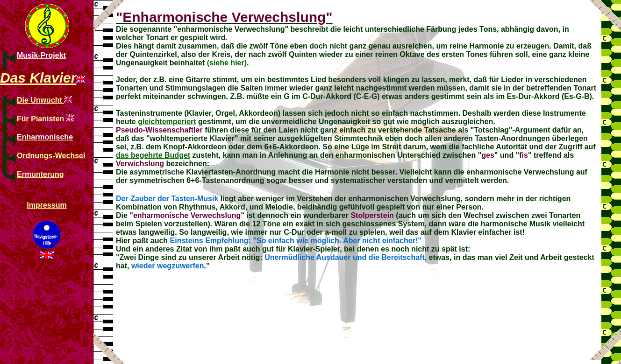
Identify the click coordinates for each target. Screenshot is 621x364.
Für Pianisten (42, 119)
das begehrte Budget (153, 155)
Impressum (46, 205)
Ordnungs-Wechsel (51, 156)
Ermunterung (40, 174)
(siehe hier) (227, 63)
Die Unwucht (40, 100)
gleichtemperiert (167, 122)
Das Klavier (38, 78)
